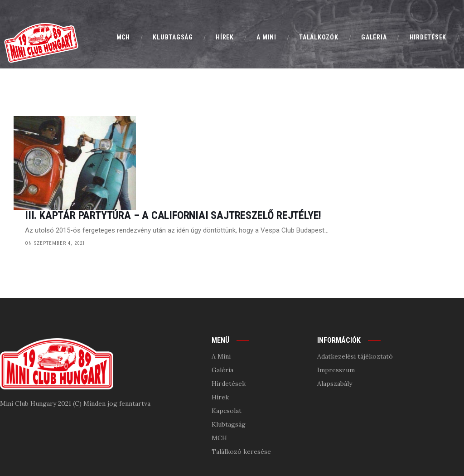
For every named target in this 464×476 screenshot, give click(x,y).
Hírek (220, 353)
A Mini (221, 312)
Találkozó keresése (241, 407)
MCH (219, 393)
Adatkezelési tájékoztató (355, 312)
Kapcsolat (227, 366)
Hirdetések (229, 339)
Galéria (222, 325)
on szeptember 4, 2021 (168, 174)
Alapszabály (335, 339)
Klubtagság (229, 380)
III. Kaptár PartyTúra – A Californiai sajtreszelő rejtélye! (286, 147)
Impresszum (336, 325)
